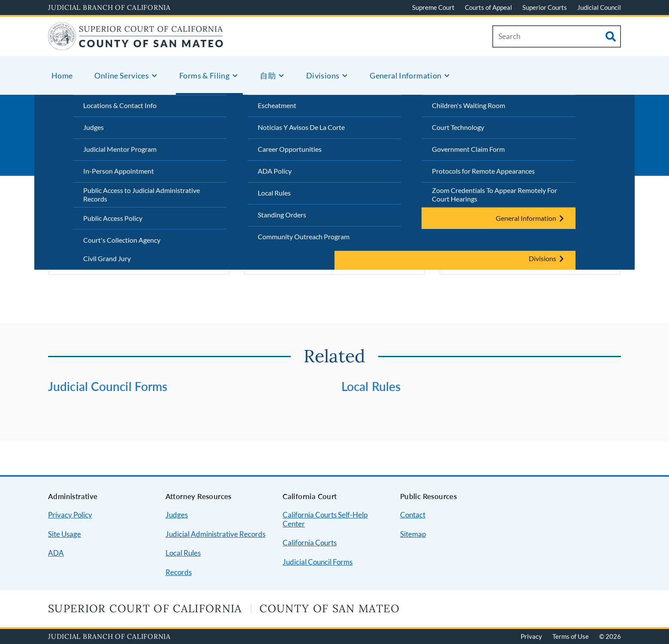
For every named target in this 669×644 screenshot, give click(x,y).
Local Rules (274, 193)
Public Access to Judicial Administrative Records (142, 195)
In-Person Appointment (119, 171)
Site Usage (65, 534)
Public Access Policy (113, 218)
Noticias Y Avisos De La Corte (301, 127)
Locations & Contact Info (120, 105)
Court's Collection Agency (122, 240)
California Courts (310, 543)
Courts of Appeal (488, 7)
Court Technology (458, 127)
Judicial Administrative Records (215, 534)
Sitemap (413, 534)
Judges (93, 127)
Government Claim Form (468, 149)
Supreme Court (433, 7)
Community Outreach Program (304, 236)
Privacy (531, 636)
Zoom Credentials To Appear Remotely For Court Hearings (494, 195)
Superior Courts (545, 7)
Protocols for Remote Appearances (483, 171)
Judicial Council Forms (108, 386)
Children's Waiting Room (469, 105)
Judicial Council (599, 7)
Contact (413, 515)
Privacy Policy (70, 515)
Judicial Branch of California (109, 7)
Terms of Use (571, 636)
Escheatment (277, 105)
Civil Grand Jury (107, 258)
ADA (56, 553)
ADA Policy (275, 171)
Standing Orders (282, 215)
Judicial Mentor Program (120, 149)
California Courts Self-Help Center (325, 519)
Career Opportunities (290, 149)
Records (179, 572)
